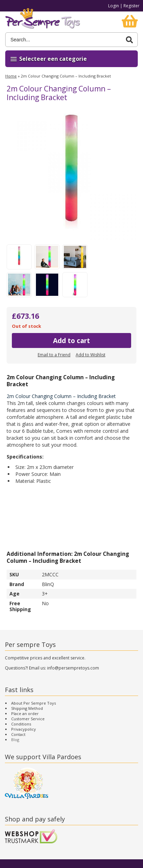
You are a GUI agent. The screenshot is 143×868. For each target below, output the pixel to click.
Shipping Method (27, 708)
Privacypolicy (24, 729)
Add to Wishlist (91, 355)
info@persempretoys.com (73, 668)
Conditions (21, 724)
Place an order (25, 713)
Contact (18, 734)
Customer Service (28, 719)
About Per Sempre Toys (33, 703)
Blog (15, 740)
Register (131, 6)
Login (114, 6)
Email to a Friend (54, 355)
